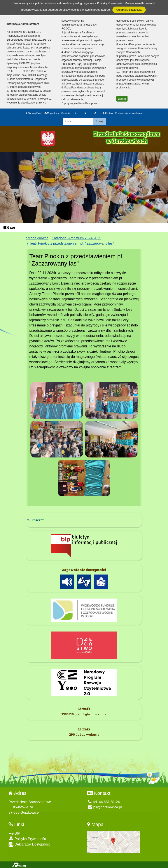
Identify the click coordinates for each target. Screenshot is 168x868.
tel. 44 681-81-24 (103, 802)
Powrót (38, 520)
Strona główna (34, 113)
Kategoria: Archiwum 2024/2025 (76, 238)
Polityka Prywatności (28, 839)
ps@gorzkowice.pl (105, 807)
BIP (14, 833)
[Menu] (84, 228)
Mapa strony (52, 113)
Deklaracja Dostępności (30, 845)
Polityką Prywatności (110, 3)
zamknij (122, 99)
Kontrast (108, 113)
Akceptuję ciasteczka (129, 10)
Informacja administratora (129, 113)
